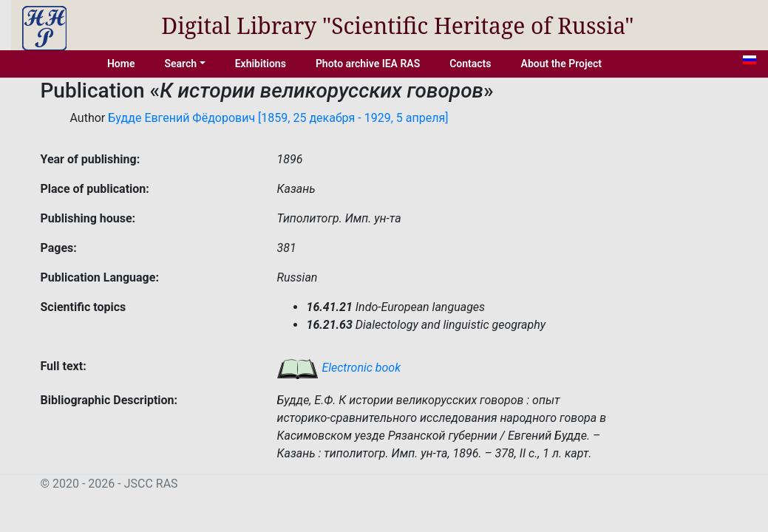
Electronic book (339, 368)
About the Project (562, 64)
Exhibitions (261, 64)
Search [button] (180, 64)
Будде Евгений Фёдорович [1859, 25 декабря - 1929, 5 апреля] (278, 118)
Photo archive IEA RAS (368, 64)
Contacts (470, 64)
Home (121, 64)
